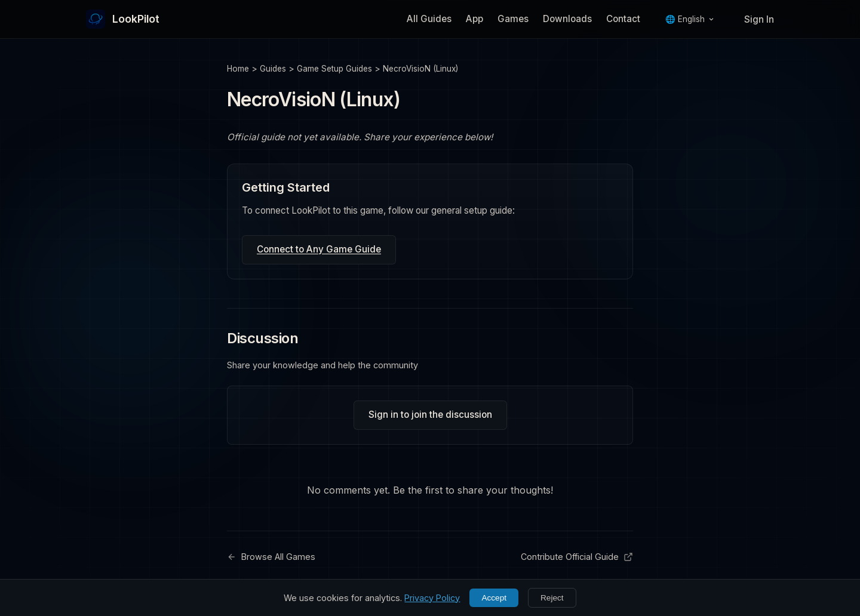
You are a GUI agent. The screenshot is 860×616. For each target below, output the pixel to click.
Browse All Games (271, 557)
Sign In (759, 19)
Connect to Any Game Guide (319, 249)
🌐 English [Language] (690, 19)
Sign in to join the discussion (430, 415)
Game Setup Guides (334, 69)
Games (513, 19)
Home (238, 69)
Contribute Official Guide (577, 557)
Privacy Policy (432, 598)
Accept (494, 598)
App (474, 19)
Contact (623, 19)
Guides (273, 69)
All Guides (429, 19)
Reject (552, 598)
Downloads (567, 19)
